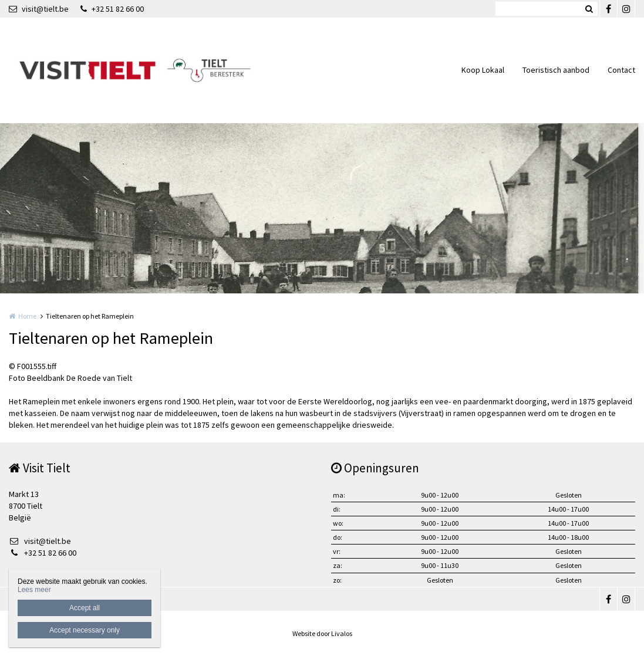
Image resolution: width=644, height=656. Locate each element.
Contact (621, 70)
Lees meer (34, 590)
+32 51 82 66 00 (112, 9)
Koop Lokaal (483, 70)
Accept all (85, 608)
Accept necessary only (85, 630)
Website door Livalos (322, 633)
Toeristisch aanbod (556, 70)
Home (27, 316)
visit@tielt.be (39, 9)
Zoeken (589, 9)
